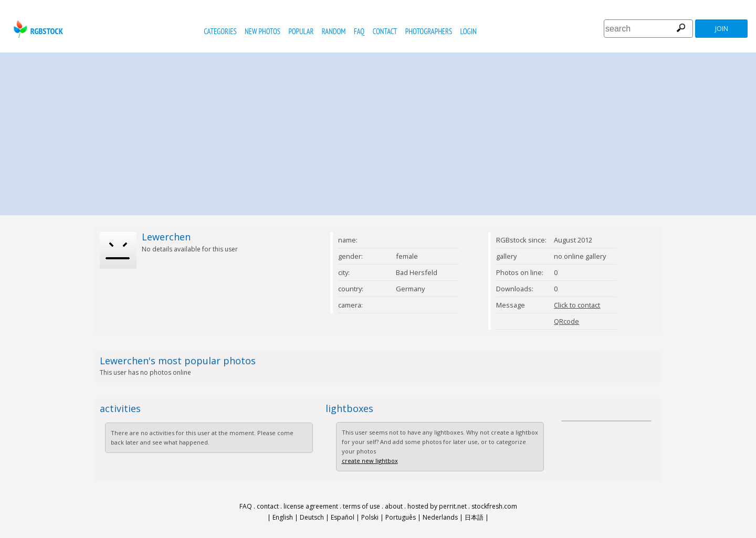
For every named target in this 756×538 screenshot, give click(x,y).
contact (385, 31)
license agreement (311, 506)
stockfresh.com (494, 506)
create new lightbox (370, 461)
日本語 (474, 517)
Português (401, 517)
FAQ (359, 31)
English (283, 517)
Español (343, 517)
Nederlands (440, 517)
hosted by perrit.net (437, 506)
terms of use (361, 506)
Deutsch (312, 517)
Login (469, 31)
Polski (370, 517)
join (722, 29)
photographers (429, 31)
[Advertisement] (378, 131)
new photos (262, 31)
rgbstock (37, 29)
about (394, 506)
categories (220, 31)
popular (301, 31)
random (334, 31)
